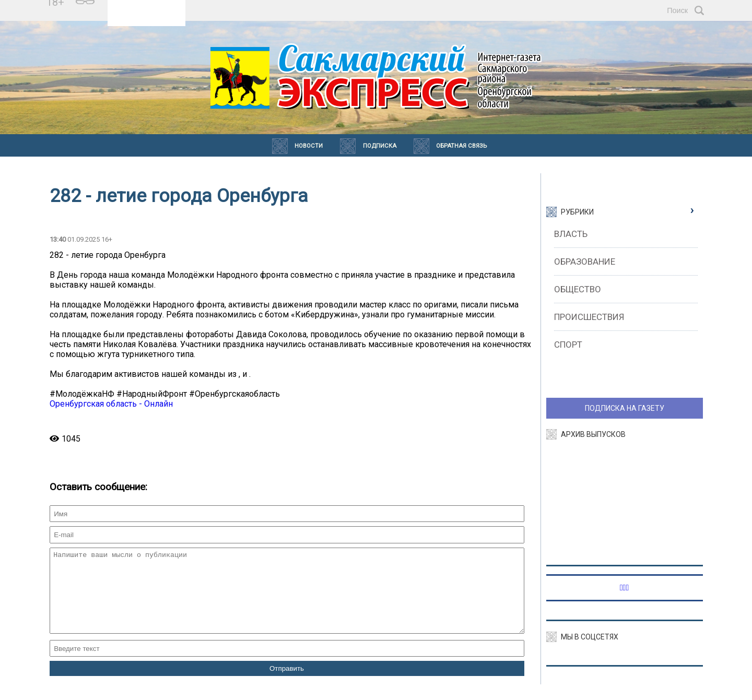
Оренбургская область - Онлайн (111, 404)
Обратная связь (461, 146)
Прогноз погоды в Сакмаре (147, 6)
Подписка (380, 146)
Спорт (568, 345)
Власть (571, 234)
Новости (309, 146)
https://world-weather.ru (146, 15)
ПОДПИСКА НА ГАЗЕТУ (625, 408)
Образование (585, 262)
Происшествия (589, 317)
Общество (578, 289)
